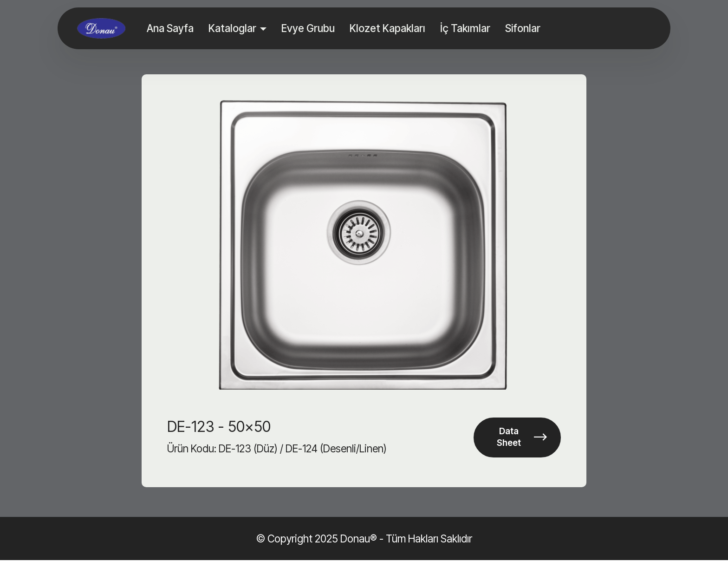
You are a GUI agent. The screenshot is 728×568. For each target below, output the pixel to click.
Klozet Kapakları (388, 28)
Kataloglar (233, 28)
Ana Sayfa (171, 28)
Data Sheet (520, 441)
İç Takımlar (466, 28)
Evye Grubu (309, 28)
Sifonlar (524, 28)
